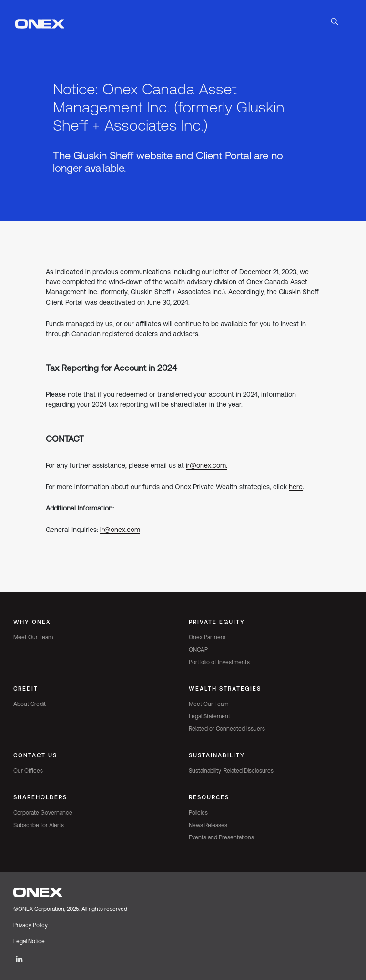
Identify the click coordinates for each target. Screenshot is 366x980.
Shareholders (40, 797)
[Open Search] (335, 23)
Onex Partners (207, 637)
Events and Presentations (221, 837)
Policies (198, 813)
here (296, 487)
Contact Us (35, 755)
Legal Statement (209, 716)
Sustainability (217, 755)
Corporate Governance (43, 813)
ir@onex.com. (207, 465)
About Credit (30, 704)
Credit (26, 689)
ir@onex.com (120, 530)
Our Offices (28, 771)
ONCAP (198, 650)
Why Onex (32, 622)
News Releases (208, 825)
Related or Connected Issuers (227, 729)
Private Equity (217, 622)
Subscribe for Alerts (39, 825)
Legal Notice (29, 941)
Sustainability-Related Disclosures (231, 771)
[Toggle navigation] (350, 23)
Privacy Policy (30, 925)
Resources (209, 797)
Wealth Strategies (225, 689)
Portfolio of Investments (219, 662)
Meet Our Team (33, 637)
